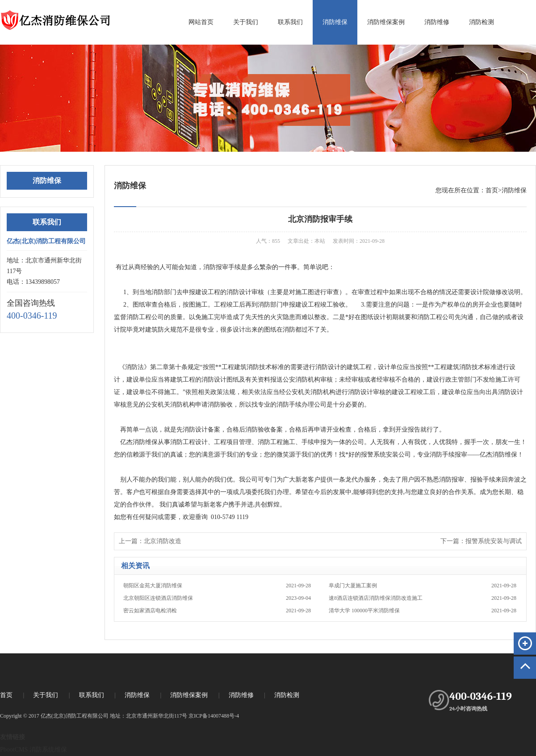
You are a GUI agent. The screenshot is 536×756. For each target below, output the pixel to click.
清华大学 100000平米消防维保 (423, 611)
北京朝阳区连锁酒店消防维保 (217, 598)
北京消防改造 (163, 541)
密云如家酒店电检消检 (217, 611)
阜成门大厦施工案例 (423, 586)
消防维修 (437, 22)
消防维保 (335, 22)
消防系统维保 (48, 750)
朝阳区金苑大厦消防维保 (217, 586)
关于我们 (246, 22)
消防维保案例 (386, 22)
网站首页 (201, 22)
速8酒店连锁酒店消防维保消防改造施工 (423, 598)
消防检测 (482, 22)
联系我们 (290, 22)
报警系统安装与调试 (494, 541)
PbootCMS (14, 750)
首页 (492, 190)
